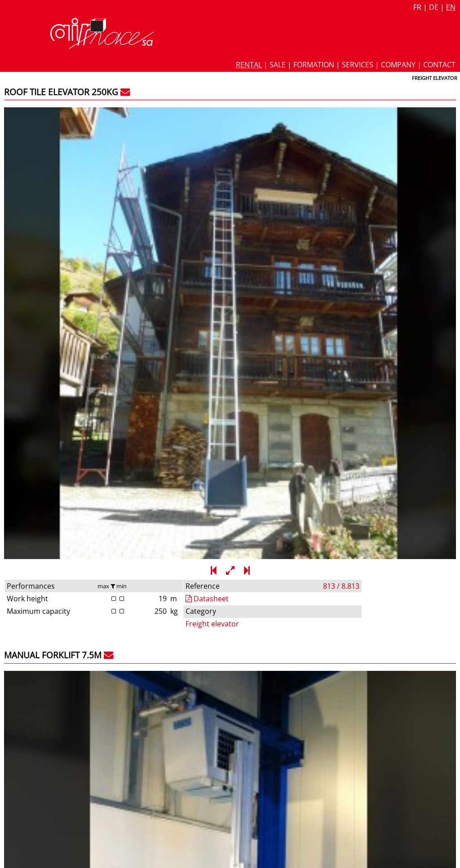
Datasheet (329, 127)
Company (398, 65)
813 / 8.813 (436, 114)
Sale (278, 65)
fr (417, 7)
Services (358, 65)
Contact (439, 65)
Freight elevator (334, 152)
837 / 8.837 (436, 325)
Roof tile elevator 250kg (61, 92)
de (434, 7)
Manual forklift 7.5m (53, 303)
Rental (249, 65)
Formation (314, 65)
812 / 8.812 (436, 536)
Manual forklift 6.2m (53, 514)
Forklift (319, 599)
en (451, 7)
